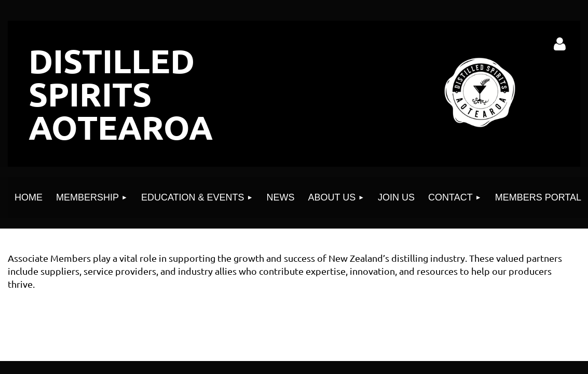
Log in (560, 44)
